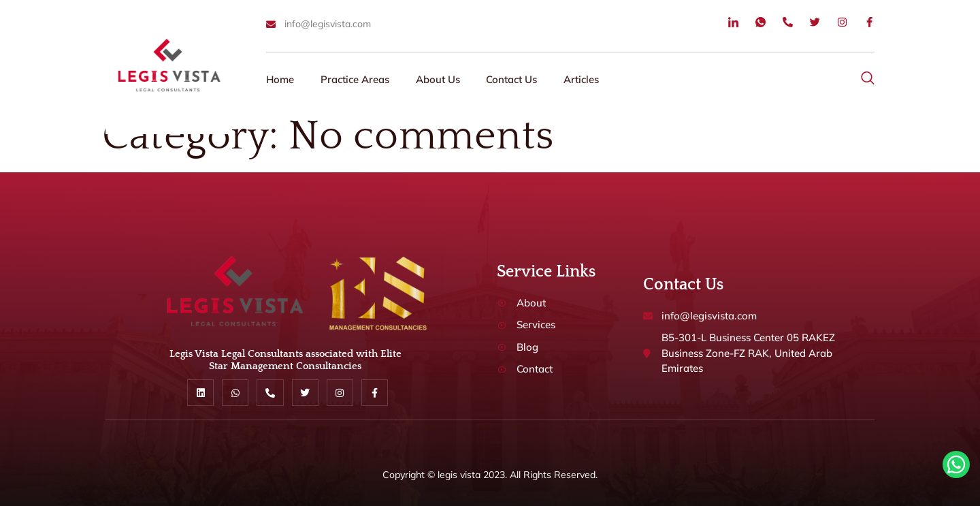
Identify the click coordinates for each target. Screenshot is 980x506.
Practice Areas (356, 79)
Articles (585, 79)
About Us (440, 79)
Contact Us (515, 79)
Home (280, 79)
